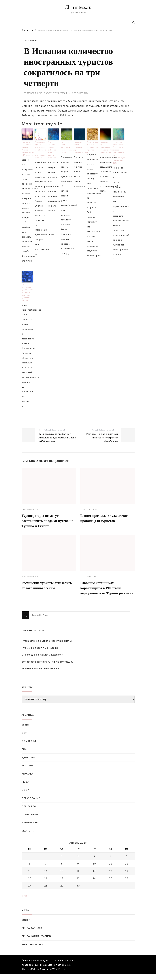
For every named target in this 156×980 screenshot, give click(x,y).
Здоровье (28, 763)
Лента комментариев (36, 942)
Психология (30, 820)
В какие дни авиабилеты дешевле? (42, 660)
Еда (24, 755)
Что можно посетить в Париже (40, 653)
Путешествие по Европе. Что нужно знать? (47, 647)
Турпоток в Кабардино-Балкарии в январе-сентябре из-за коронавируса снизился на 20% (118, 152)
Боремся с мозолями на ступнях (40, 674)
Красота (27, 779)
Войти (26, 926)
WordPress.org (33, 950)
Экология (28, 836)
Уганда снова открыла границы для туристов (92, 146)
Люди (25, 788)
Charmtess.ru (78, 7)
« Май (25, 901)
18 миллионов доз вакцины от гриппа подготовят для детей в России (27, 291)
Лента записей (32, 934)
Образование (31, 804)
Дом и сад (29, 747)
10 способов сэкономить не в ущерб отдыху (47, 667)
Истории (28, 771)
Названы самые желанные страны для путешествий (79, 147)
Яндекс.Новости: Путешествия (51, 93)
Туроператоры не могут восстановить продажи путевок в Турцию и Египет (48, 520)
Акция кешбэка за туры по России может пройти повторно (52, 149)
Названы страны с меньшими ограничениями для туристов (105, 147)
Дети (25, 739)
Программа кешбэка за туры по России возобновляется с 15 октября (27, 148)
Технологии (30, 828)
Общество (29, 812)
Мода (25, 796)
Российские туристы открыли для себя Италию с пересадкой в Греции (40, 148)
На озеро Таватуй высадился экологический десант (66, 147)
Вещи (25, 730)
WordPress (58, 975)
